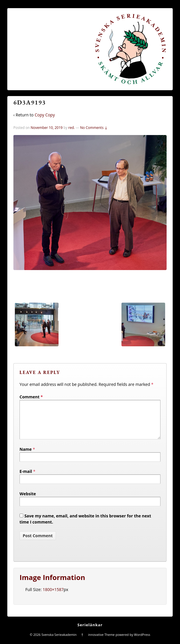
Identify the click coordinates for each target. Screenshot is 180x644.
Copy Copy (45, 115)
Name (26, 456)
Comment (31, 397)
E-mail (26, 478)
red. (72, 128)
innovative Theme (102, 642)
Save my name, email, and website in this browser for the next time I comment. (85, 526)
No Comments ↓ (94, 128)
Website (28, 501)
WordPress (142, 642)
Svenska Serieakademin (59, 642)
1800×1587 (53, 596)
